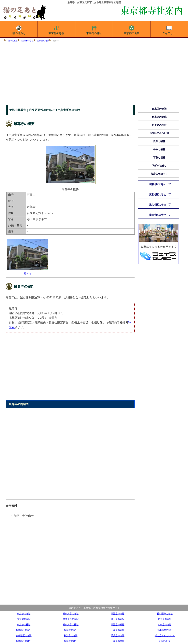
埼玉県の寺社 (118, 614)
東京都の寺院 (56, 29)
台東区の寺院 (43, 41)
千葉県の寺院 (118, 635)
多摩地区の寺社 (24, 630)
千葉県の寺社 (118, 630)
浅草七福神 (159, 141)
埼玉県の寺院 (118, 619)
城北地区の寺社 (157, 205)
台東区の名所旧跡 (159, 133)
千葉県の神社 (118, 641)
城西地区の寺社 (157, 215)
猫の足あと (19, 29)
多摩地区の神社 (24, 641)
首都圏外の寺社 (165, 614)
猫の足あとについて (165, 635)
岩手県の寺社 (165, 619)
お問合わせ (165, 641)
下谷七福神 (159, 158)
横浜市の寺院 (71, 635)
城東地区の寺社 (157, 195)
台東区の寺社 (27, 41)
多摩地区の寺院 (24, 635)
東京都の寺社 (24, 614)
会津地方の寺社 (165, 630)
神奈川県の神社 (71, 624)
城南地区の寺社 (157, 184)
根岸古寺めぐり (159, 174)
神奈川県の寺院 (71, 619)
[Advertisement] (94, 74)
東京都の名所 (132, 29)
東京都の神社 (94, 29)
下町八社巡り (159, 166)
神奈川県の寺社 (71, 614)
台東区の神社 (159, 125)
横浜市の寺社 (71, 630)
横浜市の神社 (71, 641)
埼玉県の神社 (118, 624)
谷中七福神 (159, 149)
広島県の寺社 (165, 624)
